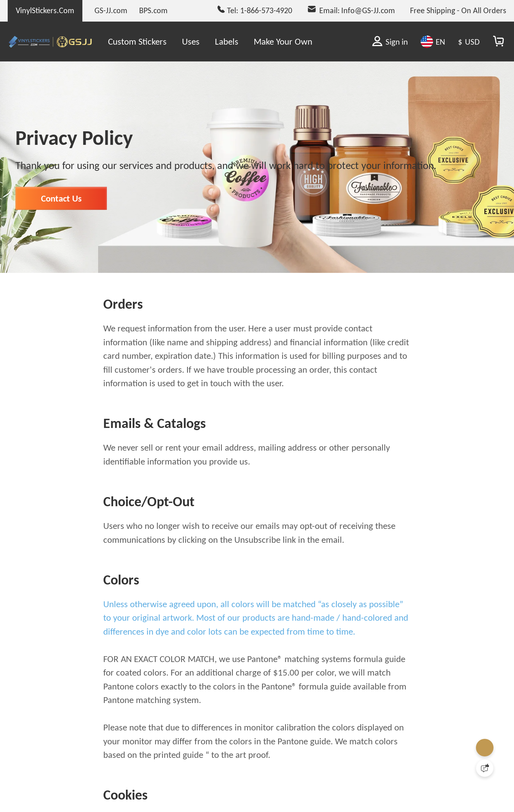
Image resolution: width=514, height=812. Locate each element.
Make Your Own (283, 42)
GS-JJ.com (111, 10)
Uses (191, 42)
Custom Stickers (137, 42)
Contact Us (61, 215)
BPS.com (153, 10)
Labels (227, 42)
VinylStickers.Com (45, 10)
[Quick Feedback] (485, 768)
